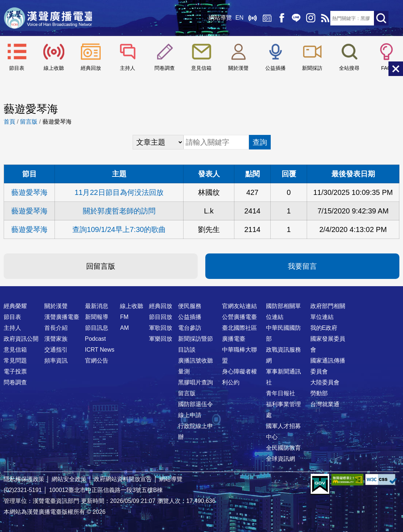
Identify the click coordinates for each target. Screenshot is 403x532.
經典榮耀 (15, 306)
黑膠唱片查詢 (196, 382)
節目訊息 (97, 328)
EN (237, 18)
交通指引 (56, 350)
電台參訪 (190, 328)
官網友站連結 (239, 306)
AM (124, 328)
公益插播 (275, 68)
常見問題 (15, 361)
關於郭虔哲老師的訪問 (119, 211)
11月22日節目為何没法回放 (119, 192)
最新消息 (97, 306)
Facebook (279, 18)
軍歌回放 (161, 328)
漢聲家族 (56, 339)
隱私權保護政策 (24, 479)
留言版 (29, 122)
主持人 (128, 68)
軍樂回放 (161, 339)
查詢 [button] (260, 142)
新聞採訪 (312, 68)
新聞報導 (97, 317)
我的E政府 (324, 328)
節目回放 (161, 317)
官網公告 (97, 361)
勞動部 (319, 393)
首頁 (9, 122)
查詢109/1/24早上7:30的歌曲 (119, 229)
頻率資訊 (56, 361)
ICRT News (100, 350)
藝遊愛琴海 (29, 192)
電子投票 (15, 371)
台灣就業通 (325, 404)
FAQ (386, 68)
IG (309, 18)
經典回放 (265, 18)
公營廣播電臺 (239, 317)
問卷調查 (165, 68)
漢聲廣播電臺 (49, 18)
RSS (323, 18)
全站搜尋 (349, 68)
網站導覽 (218, 18)
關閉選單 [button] (396, 69)
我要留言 (302, 266)
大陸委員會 (325, 382)
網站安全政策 (69, 479)
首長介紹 (56, 328)
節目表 (17, 68)
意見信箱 (201, 68)
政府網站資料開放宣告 (123, 479)
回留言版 (101, 266)
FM (124, 317)
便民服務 (190, 306)
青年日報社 (281, 393)
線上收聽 (250, 18)
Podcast (96, 339)
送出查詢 (381, 18)
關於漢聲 (238, 68)
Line (294, 18)
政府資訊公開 (21, 339)
